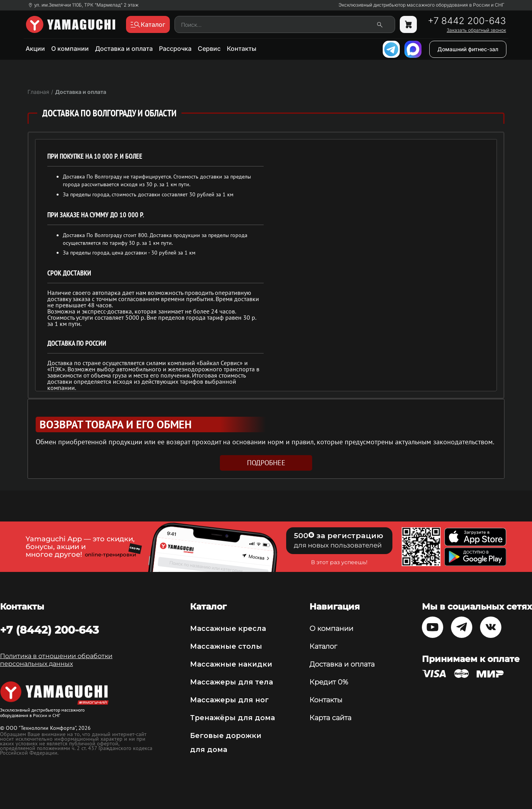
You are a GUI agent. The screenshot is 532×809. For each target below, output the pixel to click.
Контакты (242, 49)
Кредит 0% (329, 682)
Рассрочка (175, 49)
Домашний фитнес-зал (468, 49)
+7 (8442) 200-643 (49, 630)
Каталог (323, 646)
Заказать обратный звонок (476, 30)
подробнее (266, 463)
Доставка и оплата (124, 49)
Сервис (209, 49)
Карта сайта (330, 718)
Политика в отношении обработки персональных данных (56, 660)
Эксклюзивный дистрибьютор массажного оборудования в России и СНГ (421, 5)
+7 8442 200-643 (467, 21)
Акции (35, 49)
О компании (70, 49)
